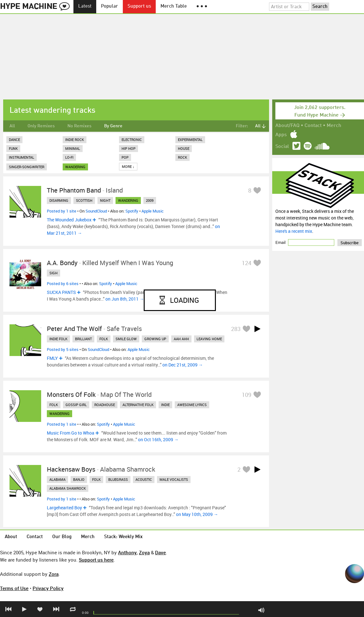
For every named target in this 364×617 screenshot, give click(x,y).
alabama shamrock (68, 488)
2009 (150, 200)
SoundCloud (96, 211)
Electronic (132, 140)
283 (236, 329)
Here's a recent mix (294, 231)
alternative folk (138, 405)
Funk (13, 148)
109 (247, 395)
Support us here (96, 560)
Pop (125, 157)
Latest (85, 6)
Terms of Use (14, 588)
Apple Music (153, 211)
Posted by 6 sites (63, 283)
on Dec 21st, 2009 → (183, 365)
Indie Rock (75, 140)
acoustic (144, 479)
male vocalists (174, 479)
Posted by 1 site (62, 211)
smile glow (126, 339)
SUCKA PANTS (61, 292)
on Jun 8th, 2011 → (125, 299)
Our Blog (62, 537)
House (184, 148)
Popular (110, 6)
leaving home (209, 339)
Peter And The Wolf (74, 329)
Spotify (132, 211)
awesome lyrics (192, 405)
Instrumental (22, 157)
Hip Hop (129, 148)
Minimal (73, 148)
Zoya (144, 552)
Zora (54, 574)
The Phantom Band (74, 190)
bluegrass (118, 479)
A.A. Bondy (62, 263)
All (12, 126)
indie (165, 405)
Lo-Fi (69, 157)
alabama (57, 479)
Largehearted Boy (64, 508)
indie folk (58, 339)
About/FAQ (287, 126)
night (105, 200)
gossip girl (76, 405)
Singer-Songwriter (27, 167)
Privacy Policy (48, 588)
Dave (160, 552)
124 (247, 263)
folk (104, 339)
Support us (139, 6)
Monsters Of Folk (71, 394)
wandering (75, 167)
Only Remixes (41, 126)
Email (281, 242)
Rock (182, 157)
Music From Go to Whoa (71, 433)
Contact (313, 126)
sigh (53, 273)
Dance (14, 140)
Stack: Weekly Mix (123, 537)
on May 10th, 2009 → (197, 514)
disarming (59, 200)
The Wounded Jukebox (69, 220)
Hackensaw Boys (71, 469)
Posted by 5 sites (63, 349)
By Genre (113, 126)
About (11, 537)
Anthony (127, 552)
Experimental (190, 140)
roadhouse (105, 405)
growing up (155, 339)
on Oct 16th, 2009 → (158, 439)
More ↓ (128, 166)
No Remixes (79, 126)
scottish (84, 200)
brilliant (83, 339)
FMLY (52, 358)
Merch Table (174, 6)
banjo (79, 479)
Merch (334, 126)
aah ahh (181, 339)
